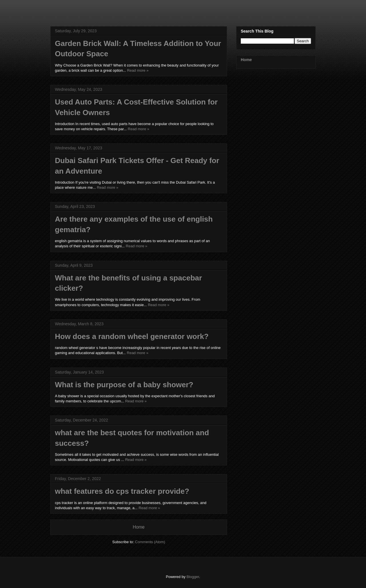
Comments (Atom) (150, 542)
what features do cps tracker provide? (122, 491)
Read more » (138, 70)
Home (139, 527)
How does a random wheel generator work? (132, 336)
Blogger (193, 577)
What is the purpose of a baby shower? (124, 385)
